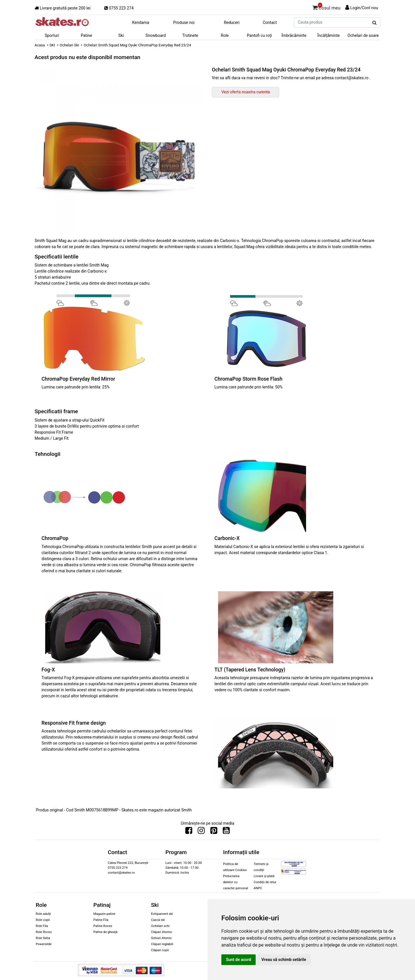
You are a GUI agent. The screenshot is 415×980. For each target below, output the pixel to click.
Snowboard (156, 35)
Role (225, 35)
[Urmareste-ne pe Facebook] (189, 832)
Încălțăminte (329, 35)
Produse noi (184, 22)
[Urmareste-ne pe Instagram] (201, 832)
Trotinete (190, 35)
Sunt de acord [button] (238, 960)
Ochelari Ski (69, 45)
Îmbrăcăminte (294, 35)
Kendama (140, 22)
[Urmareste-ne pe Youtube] (226, 832)
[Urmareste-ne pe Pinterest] (214, 832)
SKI (52, 45)
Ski (121, 35)
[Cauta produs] (375, 23)
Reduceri (232, 22)
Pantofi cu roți (260, 35)
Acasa (40, 45)
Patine (86, 35)
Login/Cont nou (364, 8)
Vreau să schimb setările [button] (284, 960)
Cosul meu (327, 7)
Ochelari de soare (363, 35)
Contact (270, 22)
